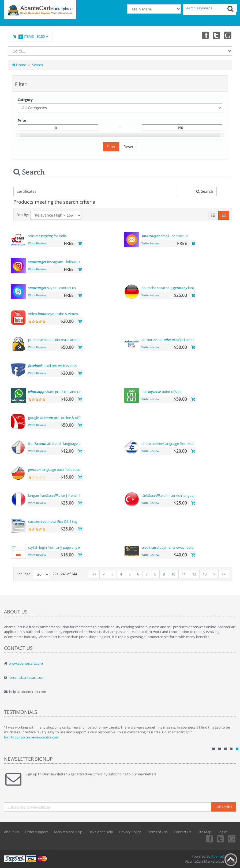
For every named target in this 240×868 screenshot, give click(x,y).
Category (25, 100)
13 (205, 574)
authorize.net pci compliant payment (179, 340)
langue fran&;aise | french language (61, 495)
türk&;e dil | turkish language (169, 495)
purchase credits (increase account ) (63, 340)
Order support (36, 832)
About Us (11, 832)
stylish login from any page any (58, 547)
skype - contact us (52, 288)
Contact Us (183, 832)
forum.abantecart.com (27, 677)
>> (224, 574)
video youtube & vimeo (53, 314)
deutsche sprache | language (172, 288)
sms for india (47, 236)
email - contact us (165, 236)
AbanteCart (220, 856)
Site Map (204, 832)
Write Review (37, 243)
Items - (30, 37)
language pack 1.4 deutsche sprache (63, 469)
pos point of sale (161, 392)
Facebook (205, 35)
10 (173, 574)
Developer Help (101, 832)
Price (22, 120)
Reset (128, 147)
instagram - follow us (54, 262)
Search (37, 65)
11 (184, 574)
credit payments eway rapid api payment (178, 547)
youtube (228, 35)
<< (94, 574)
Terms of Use (157, 832)
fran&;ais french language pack (57, 444)
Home (19, 65)
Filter (111, 147)
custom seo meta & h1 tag (53, 521)
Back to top (231, 860)
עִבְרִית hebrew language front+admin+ (173, 444)
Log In (222, 832)
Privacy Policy (130, 832)
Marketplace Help (68, 832)
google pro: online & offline (57, 418)
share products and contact (59, 392)
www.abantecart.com (26, 663)
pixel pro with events (52, 366)
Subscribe (224, 807)
